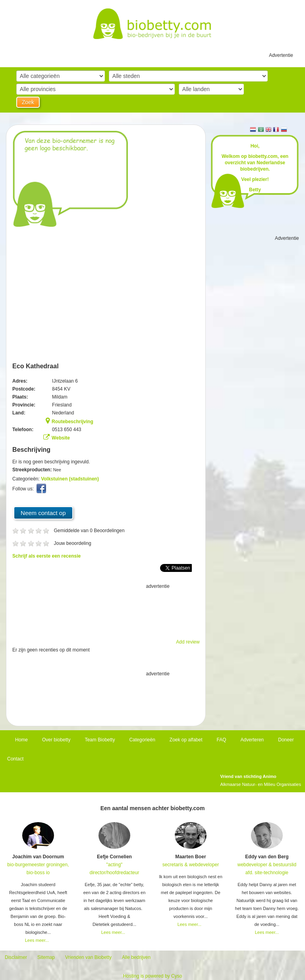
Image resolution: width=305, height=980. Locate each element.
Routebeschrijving (72, 422)
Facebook (42, 490)
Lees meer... (37, 940)
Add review (188, 642)
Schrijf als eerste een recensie (46, 556)
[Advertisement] (106, 610)
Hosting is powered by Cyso (153, 976)
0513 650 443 (67, 430)
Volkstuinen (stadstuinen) (70, 479)
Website (61, 438)
